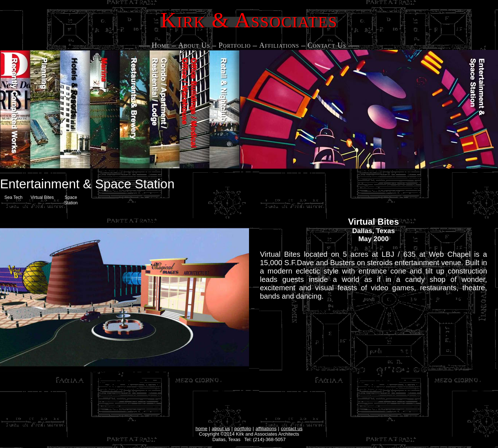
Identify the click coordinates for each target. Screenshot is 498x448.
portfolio (243, 429)
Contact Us (327, 45)
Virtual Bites (42, 197)
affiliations (266, 429)
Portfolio (235, 45)
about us (221, 429)
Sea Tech (13, 197)
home (201, 429)
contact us (292, 429)
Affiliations (279, 45)
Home (161, 45)
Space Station (71, 200)
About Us (194, 45)
